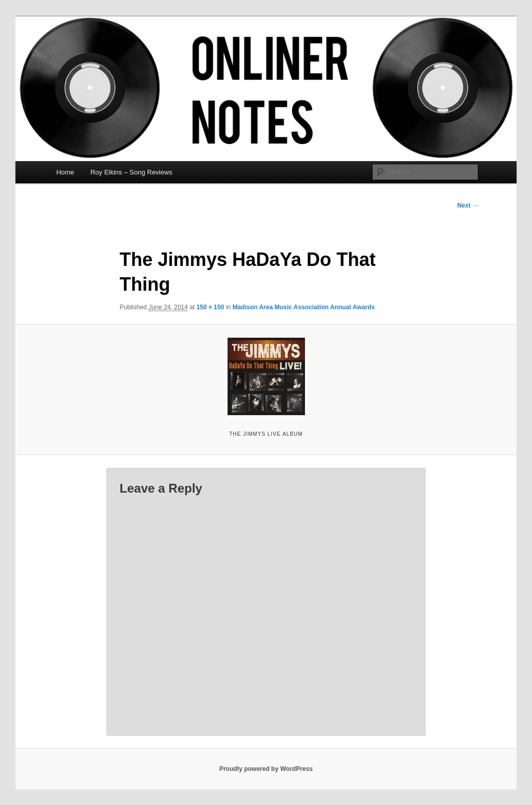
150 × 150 (211, 307)
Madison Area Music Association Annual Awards (303, 307)
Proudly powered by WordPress (266, 769)
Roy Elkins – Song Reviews (131, 172)
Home (65, 172)
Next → (468, 206)
